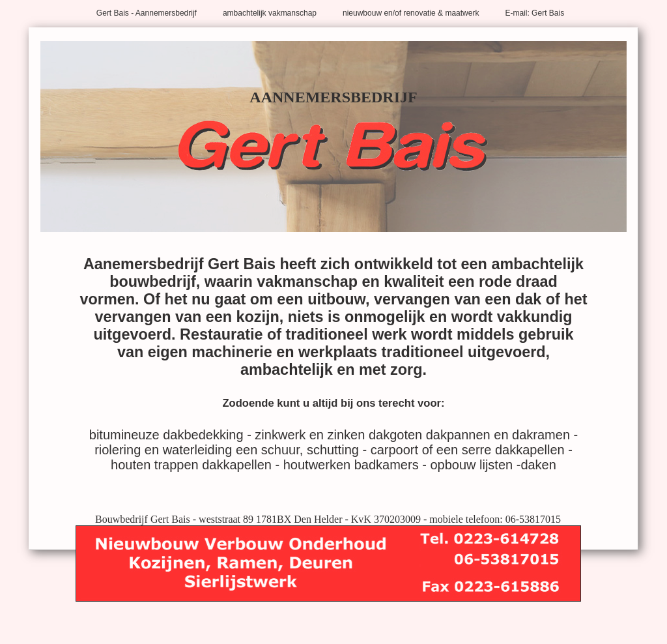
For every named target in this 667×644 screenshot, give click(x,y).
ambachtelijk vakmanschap (270, 13)
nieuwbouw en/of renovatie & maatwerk (411, 13)
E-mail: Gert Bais (534, 13)
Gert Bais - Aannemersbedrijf (147, 13)
